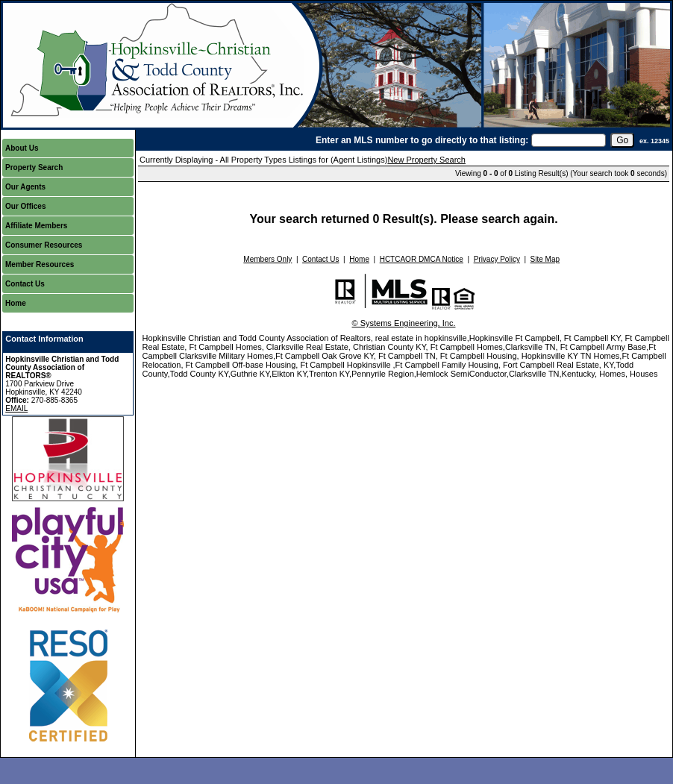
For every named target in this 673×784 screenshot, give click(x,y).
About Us (22, 148)
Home (16, 303)
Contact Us (25, 284)
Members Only (267, 259)
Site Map (545, 259)
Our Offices (25, 206)
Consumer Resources (44, 245)
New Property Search (426, 160)
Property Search (34, 167)
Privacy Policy (497, 259)
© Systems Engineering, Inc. (404, 323)
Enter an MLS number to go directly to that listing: (422, 140)
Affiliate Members (36, 226)
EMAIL (16, 408)
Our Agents (25, 187)
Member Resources (40, 264)
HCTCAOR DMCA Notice (422, 259)
